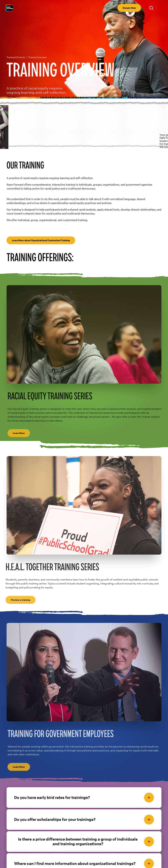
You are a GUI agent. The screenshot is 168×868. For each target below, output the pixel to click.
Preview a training (19, 589)
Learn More (20, 422)
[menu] (160, 8)
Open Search (152, 8)
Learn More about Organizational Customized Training (41, 229)
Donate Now (129, 8)
